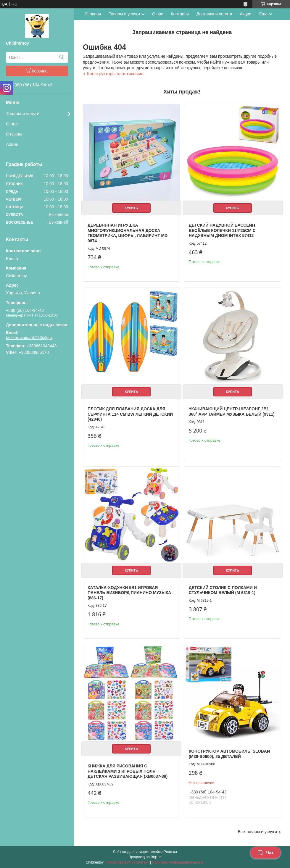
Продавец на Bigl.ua (145, 857)
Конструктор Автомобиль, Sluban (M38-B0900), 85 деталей (229, 754)
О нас (12, 124)
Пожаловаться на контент (128, 862)
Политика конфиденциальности (178, 862)
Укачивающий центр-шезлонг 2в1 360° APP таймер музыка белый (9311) (232, 412)
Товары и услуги (23, 113)
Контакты (180, 14)
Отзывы (14, 134)
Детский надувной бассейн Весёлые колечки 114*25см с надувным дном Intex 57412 (222, 230)
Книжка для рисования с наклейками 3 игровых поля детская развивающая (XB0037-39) (128, 771)
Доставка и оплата (214, 14)
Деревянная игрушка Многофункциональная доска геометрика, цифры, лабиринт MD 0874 (128, 233)
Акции (12, 144)
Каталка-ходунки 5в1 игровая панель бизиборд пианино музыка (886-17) (129, 593)
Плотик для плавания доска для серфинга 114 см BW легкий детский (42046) (130, 414)
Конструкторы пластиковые (115, 74)
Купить (131, 208)
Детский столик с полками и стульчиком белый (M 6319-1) (223, 590)
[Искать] (61, 57)
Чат (265, 853)
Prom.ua (170, 852)
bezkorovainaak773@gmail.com (31, 338)
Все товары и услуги (257, 832)
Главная (93, 14)
